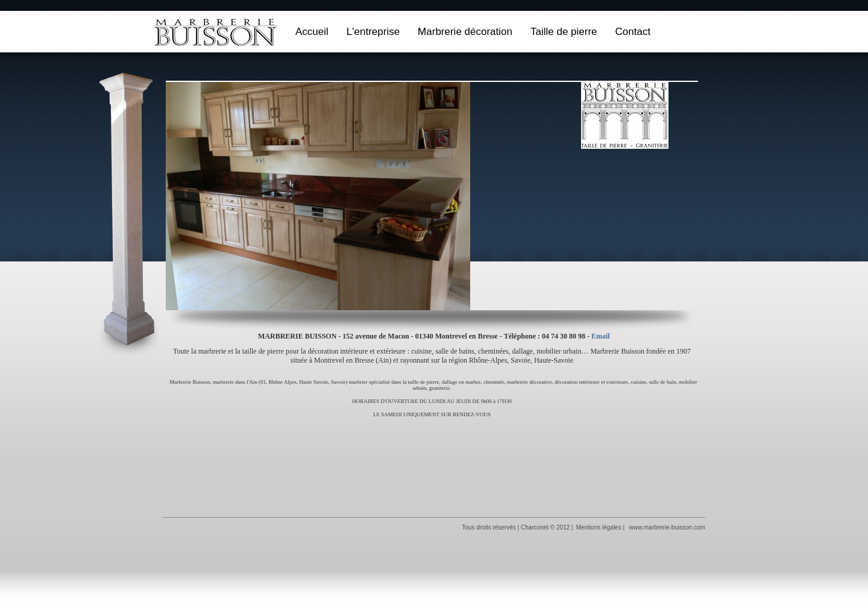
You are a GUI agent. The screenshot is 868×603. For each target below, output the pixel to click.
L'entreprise (373, 32)
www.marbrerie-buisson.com (667, 527)
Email (601, 336)
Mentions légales (599, 527)
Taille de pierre (564, 32)
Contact (633, 32)
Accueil (312, 32)
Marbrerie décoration (465, 32)
